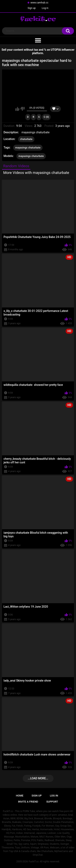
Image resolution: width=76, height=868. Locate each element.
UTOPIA (56, 50)
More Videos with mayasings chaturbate (36, 173)
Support (52, 802)
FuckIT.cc (34, 862)
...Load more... (38, 778)
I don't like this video (23, 109)
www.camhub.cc (39, 3)
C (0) (46, 117)
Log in (45, 8)
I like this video (17, 109)
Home (20, 796)
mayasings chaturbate (28, 148)
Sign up (32, 8)
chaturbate (26, 139)
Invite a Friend (28, 802)
